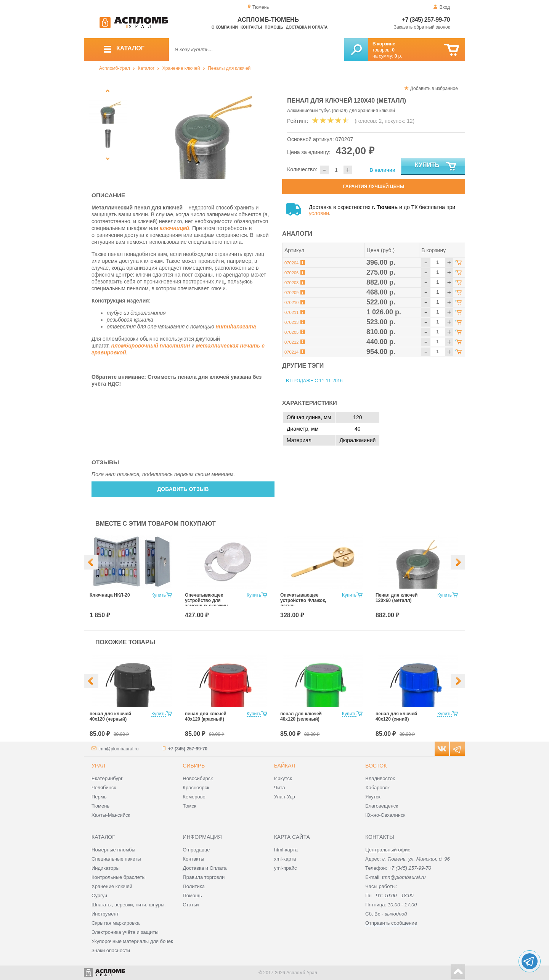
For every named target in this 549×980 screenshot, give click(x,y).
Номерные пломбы (113, 850)
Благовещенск (382, 806)
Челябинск (104, 788)
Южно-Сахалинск (385, 815)
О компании (225, 27)
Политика (194, 886)
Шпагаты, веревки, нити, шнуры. (129, 905)
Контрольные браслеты (119, 877)
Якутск (373, 797)
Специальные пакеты (116, 859)
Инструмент (105, 914)
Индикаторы (106, 868)
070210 (291, 303)
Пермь (99, 797)
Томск (189, 806)
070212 (291, 342)
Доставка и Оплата (205, 868)
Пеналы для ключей (229, 68)
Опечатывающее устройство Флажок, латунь (303, 600)
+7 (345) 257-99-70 (426, 20)
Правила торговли (204, 877)
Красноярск (196, 788)
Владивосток (380, 778)
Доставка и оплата (307, 27)
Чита (280, 788)
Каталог (146, 68)
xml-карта (285, 859)
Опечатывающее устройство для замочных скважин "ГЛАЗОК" (206, 603)
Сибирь (194, 766)
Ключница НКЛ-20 (110, 595)
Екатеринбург (107, 778)
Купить (436, 167)
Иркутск (283, 778)
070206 (291, 273)
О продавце (196, 850)
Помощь (274, 27)
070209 (291, 293)
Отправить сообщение (391, 923)
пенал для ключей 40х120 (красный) (206, 716)
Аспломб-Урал (115, 68)
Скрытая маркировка (116, 923)
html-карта (286, 850)
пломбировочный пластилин (151, 346)
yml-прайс (286, 868)
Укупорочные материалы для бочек (132, 941)
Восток (376, 766)
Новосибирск (198, 778)
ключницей (174, 228)
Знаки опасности (111, 950)
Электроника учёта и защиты (125, 932)
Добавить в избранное (434, 89)
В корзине (384, 44)
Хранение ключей (181, 68)
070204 (291, 263)
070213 (291, 322)
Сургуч (99, 896)
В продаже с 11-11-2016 (314, 381)
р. (398, 56)
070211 (291, 312)
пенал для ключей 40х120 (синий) (396, 716)
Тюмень (100, 806)
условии (319, 213)
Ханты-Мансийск (111, 815)
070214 (291, 352)
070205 (291, 332)
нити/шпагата (236, 327)
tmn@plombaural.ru (119, 749)
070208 (291, 283)
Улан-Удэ (285, 797)
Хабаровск (377, 788)
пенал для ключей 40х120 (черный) (110, 716)
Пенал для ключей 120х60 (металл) (396, 598)
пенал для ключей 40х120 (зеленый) (301, 716)
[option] (203, 132)
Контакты (251, 27)
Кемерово (194, 797)
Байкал (285, 766)
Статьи (191, 905)
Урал (98, 766)
